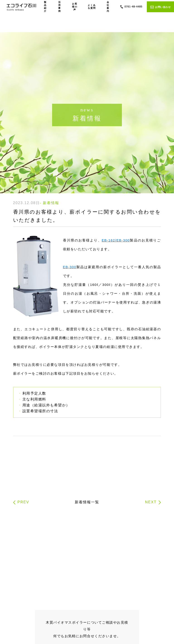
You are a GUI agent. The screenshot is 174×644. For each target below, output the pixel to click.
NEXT (151, 502)
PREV (23, 502)
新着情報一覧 (87, 502)
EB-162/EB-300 (116, 240)
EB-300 (70, 267)
